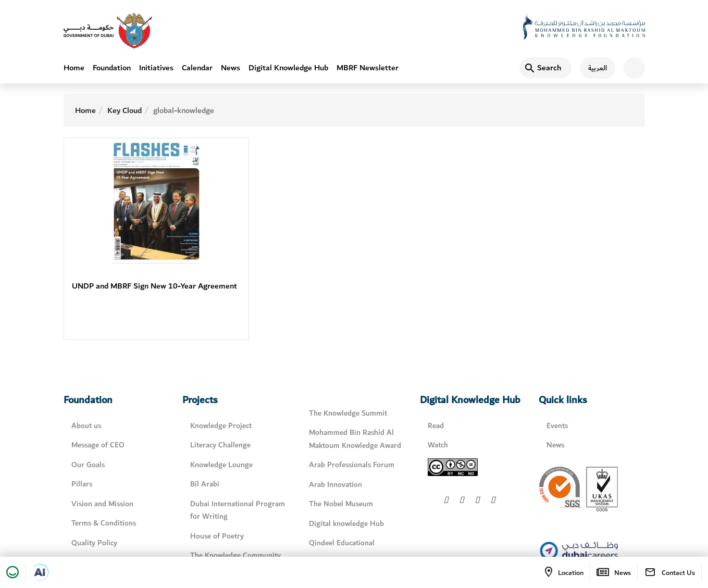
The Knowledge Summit (348, 413)
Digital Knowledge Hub (288, 68)
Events (557, 426)
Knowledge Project (221, 426)
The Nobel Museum (341, 504)
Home (74, 68)
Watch (438, 445)
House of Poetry (217, 536)
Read (436, 426)
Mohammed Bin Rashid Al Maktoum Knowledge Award (355, 439)
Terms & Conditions (104, 523)
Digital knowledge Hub (346, 524)
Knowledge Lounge (221, 465)
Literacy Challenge (220, 445)
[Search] (545, 68)
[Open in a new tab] (40, 572)
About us (86, 426)
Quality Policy (94, 543)
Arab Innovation (336, 485)
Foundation (112, 68)
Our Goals (88, 465)
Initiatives (156, 68)
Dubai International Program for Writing (238, 510)
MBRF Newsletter (368, 68)
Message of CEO (98, 445)
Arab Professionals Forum (352, 465)
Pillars (82, 484)
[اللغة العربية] (593, 68)
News (231, 68)
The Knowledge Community (235, 555)
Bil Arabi (205, 484)
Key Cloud (125, 110)
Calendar (197, 68)
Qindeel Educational (342, 543)
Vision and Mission (102, 504)
